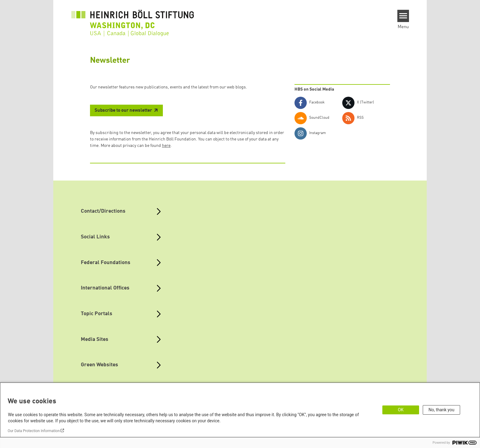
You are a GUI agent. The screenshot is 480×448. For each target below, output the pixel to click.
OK (401, 410)
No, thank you (442, 410)
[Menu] (403, 16)
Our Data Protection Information (34, 431)
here (166, 146)
